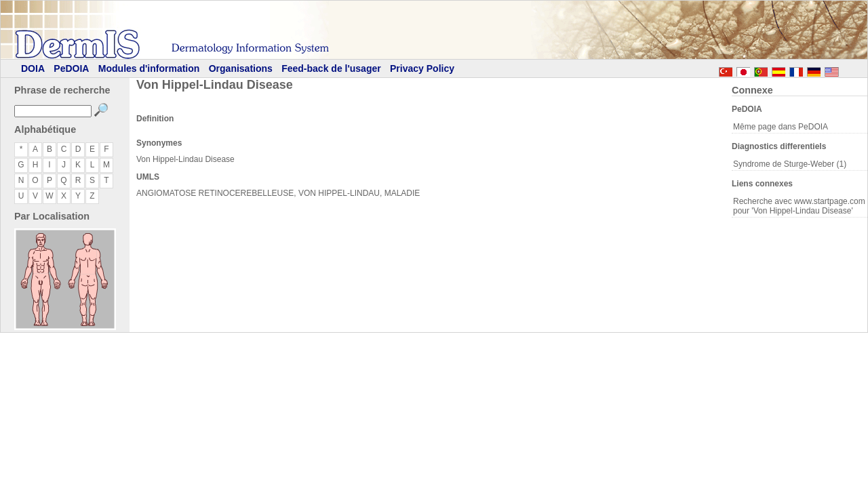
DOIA (33, 68)
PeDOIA (71, 68)
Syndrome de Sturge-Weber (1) (790, 164)
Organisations (241, 68)
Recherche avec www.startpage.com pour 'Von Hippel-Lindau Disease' (799, 206)
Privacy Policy (422, 68)
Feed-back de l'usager (331, 68)
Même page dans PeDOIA (781, 127)
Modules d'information (149, 68)
